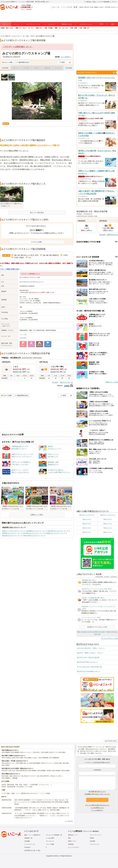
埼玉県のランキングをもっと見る (97, 627)
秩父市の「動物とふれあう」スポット (90, 653)
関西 (56, 28)
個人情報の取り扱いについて (97, 792)
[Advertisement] (37, 176)
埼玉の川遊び (6, 765)
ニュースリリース (30, 844)
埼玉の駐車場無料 (35, 763)
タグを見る (23, 338)
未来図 (92, 838)
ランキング (51, 24)
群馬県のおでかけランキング (12, 533)
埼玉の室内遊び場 (22, 771)
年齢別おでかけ (67, 24)
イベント (16, 24)
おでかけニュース (86, 24)
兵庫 (66, 28)
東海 (37, 28)
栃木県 (90, 632)
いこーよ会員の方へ (97, 810)
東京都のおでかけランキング (12, 536)
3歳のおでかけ (108, 519)
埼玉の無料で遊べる (22, 763)
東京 (20, 28)
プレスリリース (94, 844)
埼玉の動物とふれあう (31, 758)
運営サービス (72, 841)
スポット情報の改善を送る (10, 269)
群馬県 (96, 632)
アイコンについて (7, 345)
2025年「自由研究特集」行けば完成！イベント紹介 (17, 787)
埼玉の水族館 (65, 771)
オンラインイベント (33, 24)
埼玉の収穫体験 (44, 758)
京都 (63, 28)
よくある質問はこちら (97, 808)
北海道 (11, 28)
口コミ (37, 68)
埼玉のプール (54, 752)
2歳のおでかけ (87, 519)
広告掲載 (27, 841)
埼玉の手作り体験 (18, 758)
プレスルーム (50, 841)
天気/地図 (68, 68)
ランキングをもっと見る (109, 638)
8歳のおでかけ (87, 532)
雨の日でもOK (89, 7)
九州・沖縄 (83, 28)
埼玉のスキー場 (18, 776)
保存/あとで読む (90, 2)
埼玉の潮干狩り (45, 776)
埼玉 (32, 28)
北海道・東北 (5, 28)
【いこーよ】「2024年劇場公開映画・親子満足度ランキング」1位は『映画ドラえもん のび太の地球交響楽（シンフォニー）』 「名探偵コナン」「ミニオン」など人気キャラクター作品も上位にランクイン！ (42, 816)
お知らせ (47, 68)
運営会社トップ (73, 835)
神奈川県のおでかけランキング (35, 536)
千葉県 (108, 632)
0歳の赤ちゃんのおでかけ (87, 515)
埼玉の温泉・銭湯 (7, 776)
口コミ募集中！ (66, 57)
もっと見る (68, 821)
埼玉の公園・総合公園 (61, 763)
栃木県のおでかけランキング (59, 531)
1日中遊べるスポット (112, 7)
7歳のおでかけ (108, 528)
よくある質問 (50, 838)
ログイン (114, 2)
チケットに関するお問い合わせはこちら (97, 805)
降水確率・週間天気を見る (61, 383)
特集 (113, 24)
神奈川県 (97, 634)
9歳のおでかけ (108, 532)
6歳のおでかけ (87, 528)
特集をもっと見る (112, 382)
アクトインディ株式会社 (91, 831)
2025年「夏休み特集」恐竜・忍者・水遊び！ (15, 785)
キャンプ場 (23, 335)
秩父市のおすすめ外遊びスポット (89, 671)
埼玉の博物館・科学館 (44, 771)
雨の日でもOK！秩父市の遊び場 (88, 657)
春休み (81, 7)
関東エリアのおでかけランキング (14, 531)
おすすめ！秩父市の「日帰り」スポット (91, 648)
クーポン (26, 68)
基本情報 (5, 68)
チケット (16, 68)
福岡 (88, 28)
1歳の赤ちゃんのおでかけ (108, 515)
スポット (5, 24)
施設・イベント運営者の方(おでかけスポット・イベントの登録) (31, 793)
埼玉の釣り (37, 752)
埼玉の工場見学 (6, 758)
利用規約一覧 (28, 838)
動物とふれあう (99, 7)
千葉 (29, 28)
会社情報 (92, 841)
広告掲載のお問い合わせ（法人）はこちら (97, 794)
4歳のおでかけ (87, 524)
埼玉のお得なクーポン (8, 763)
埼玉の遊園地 (6, 752)
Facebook (27, 847)
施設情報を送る (23, 62)
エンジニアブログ (73, 847)
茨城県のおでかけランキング (37, 531)
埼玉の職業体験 (54, 758)
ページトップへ (111, 741)
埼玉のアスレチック (48, 763)
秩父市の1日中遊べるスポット (88, 662)
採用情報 (71, 844)
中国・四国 (74, 28)
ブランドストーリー (96, 835)
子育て (102, 24)
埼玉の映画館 (32, 771)
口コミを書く (8, 62)
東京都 (114, 632)
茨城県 (84, 632)
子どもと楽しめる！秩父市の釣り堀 (89, 667)
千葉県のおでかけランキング (55, 533)
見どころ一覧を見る (37, 213)
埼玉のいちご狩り (56, 776)
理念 (69, 838)
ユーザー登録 (6, 793)
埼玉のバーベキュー (26, 752)
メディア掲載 (50, 844)
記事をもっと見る (37, 515)
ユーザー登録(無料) (104, 2)
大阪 (60, 28)
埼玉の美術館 (56, 771)
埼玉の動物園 (15, 752)
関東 (17, 28)
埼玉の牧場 (45, 752)
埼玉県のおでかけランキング (34, 533)
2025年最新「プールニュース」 (40, 785)
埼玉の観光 (62, 752)
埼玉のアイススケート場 (32, 776)
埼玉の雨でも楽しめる (8, 771)
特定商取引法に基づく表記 (32, 850)
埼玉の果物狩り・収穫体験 (10, 778)
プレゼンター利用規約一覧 (54, 835)
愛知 (41, 28)
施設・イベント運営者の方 (32, 835)
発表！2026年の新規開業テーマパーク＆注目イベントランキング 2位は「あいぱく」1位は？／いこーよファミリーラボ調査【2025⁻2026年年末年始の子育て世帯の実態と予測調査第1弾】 (41, 802)
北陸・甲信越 (48, 28)
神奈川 (25, 28)
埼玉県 (102, 632)
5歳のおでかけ (108, 524)
